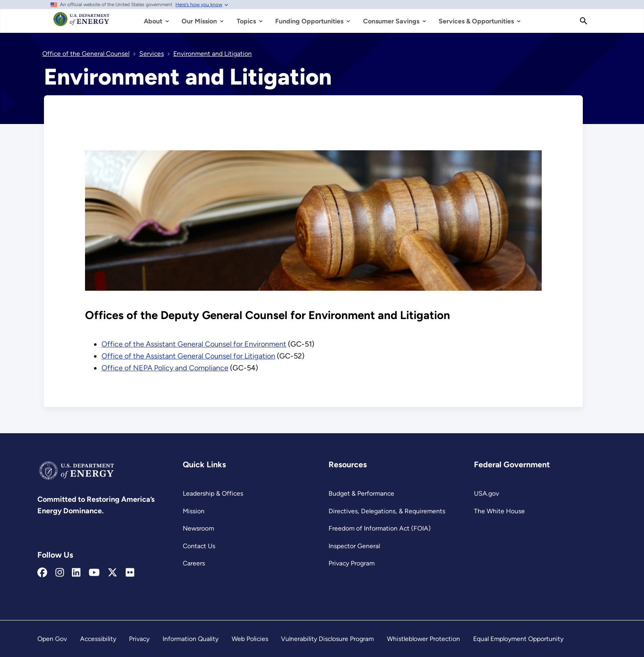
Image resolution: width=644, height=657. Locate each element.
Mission (194, 511)
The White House (499, 511)
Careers (194, 563)
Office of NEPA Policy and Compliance (165, 368)
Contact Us (199, 546)
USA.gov (486, 493)
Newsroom (198, 528)
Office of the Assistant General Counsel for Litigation (188, 356)
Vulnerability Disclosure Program (327, 639)
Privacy (139, 639)
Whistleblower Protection (423, 639)
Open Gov (52, 639)
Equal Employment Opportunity (518, 639)
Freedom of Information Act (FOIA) (380, 528)
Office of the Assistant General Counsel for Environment (194, 344)
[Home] (82, 23)
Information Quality (191, 639)
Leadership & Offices (213, 493)
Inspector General (354, 546)
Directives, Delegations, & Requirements (387, 511)
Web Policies (250, 639)
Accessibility (98, 639)
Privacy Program (352, 563)
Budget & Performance (361, 493)
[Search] (584, 21)
